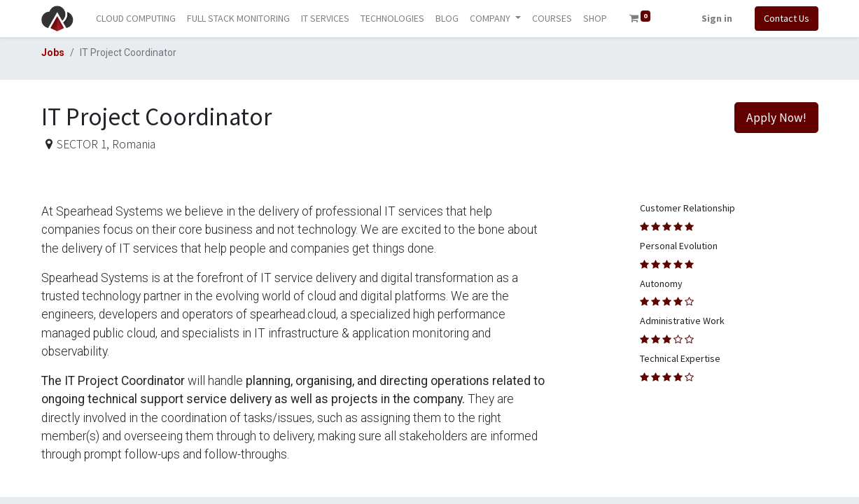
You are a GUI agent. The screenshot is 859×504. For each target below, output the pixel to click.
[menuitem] (136, 19)
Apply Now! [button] (776, 118)
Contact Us (787, 18)
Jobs (53, 52)
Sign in (717, 18)
